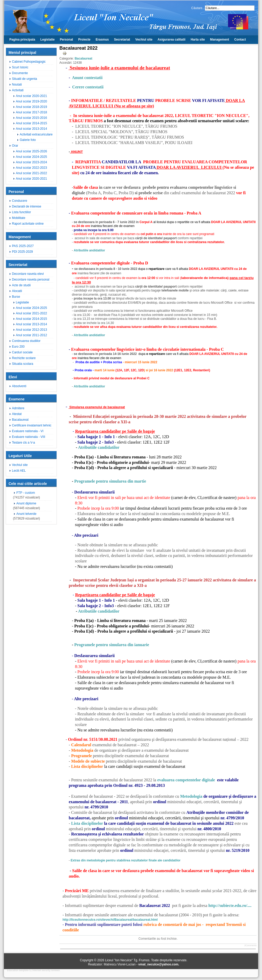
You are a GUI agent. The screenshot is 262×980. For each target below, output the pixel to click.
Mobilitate (19, 218)
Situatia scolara (23, 364)
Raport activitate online (28, 224)
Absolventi (19, 386)
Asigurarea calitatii (172, 40)
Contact (240, 40)
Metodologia (191, 796)
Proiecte (84, 40)
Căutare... (198, 8)
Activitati (18, 90)
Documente (20, 73)
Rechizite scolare (24, 358)
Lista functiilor (21, 212)
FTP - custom (26, 493)
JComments (250, 945)
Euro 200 (18, 347)
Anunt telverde (26, 514)
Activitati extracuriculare (36, 134)
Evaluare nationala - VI (28, 431)
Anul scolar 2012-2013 (31, 330)
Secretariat (122, 40)
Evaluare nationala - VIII (29, 437)
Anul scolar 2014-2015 (31, 123)
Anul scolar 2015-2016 (31, 118)
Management (220, 40)
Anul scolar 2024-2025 (31, 157)
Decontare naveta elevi (28, 274)
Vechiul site (144, 40)
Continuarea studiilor (26, 341)
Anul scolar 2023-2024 (31, 162)
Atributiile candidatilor (99, 447)
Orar (15, 146)
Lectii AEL (19, 471)
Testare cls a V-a (23, 443)
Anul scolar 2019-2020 (31, 101)
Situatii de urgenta (25, 79)
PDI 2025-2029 (22, 252)
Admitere (18, 408)
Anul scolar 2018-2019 (31, 107)
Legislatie (47, 40)
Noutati (17, 85)
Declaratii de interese (27, 206)
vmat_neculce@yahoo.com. (159, 964)
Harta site (198, 40)
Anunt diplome (26, 503)
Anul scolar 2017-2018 (31, 112)
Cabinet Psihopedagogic (29, 62)
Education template (18, 970)
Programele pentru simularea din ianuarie (112, 645)
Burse (16, 297)
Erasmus (102, 40)
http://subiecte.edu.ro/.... (229, 906)
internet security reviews (46, 970)
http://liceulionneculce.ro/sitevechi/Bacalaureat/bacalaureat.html (110, 920)
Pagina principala (22, 40)
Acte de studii (21, 285)
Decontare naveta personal (31, 280)
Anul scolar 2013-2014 (31, 129)
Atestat (17, 414)
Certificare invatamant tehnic (32, 425)
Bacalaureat (20, 420)
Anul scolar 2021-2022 (31, 173)
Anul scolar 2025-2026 (31, 151)
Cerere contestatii (88, 87)
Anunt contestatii (87, 78)
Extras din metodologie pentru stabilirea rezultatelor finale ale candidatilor (125, 860)
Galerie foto (28, 140)
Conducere (20, 201)
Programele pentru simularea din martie (111, 481)
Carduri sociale (22, 352)
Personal (67, 40)
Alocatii (17, 291)
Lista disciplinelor (87, 823)
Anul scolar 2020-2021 (31, 96)
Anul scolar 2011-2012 (31, 335)
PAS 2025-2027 (23, 246)
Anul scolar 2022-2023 (31, 168)
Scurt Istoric (20, 67)
